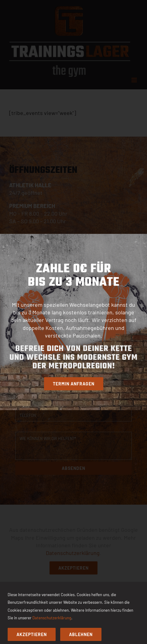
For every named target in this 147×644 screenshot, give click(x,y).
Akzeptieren (32, 634)
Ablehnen (81, 634)
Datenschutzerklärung (52, 618)
